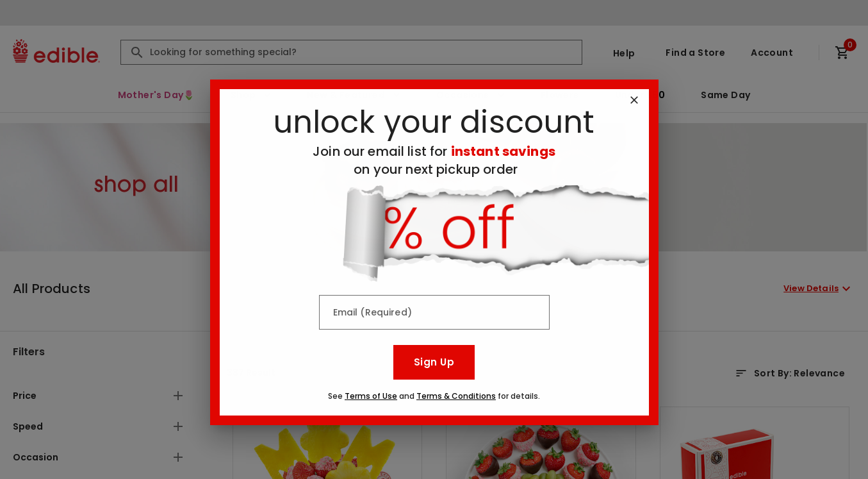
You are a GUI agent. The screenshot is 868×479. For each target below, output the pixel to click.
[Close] (634, 100)
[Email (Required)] (434, 312)
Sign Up (434, 362)
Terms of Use (371, 396)
